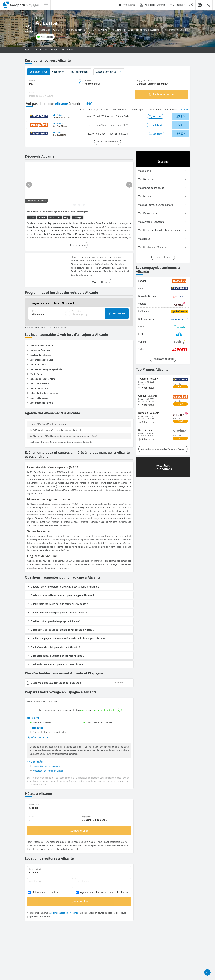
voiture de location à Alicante (64, 913)
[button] (49, 30)
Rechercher (119, 313)
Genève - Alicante (148, 396)
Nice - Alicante (146, 430)
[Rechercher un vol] (161, 94)
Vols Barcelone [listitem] (163, 179)
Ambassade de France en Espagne (49, 771)
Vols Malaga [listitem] (163, 196)
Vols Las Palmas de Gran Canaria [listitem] (163, 205)
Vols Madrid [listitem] (163, 171)
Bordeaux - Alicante (149, 413)
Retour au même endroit (45, 892)
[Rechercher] (79, 831)
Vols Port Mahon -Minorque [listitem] (163, 247)
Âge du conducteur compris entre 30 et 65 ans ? (106, 892)
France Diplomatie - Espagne (46, 766)
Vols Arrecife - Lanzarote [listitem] (163, 222)
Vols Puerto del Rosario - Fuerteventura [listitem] (163, 230)
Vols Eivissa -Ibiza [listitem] (163, 213)
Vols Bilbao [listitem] (163, 239)
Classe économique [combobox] (106, 72)
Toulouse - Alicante (148, 379)
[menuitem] (21, 5)
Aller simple (68, 303)
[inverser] (80, 82)
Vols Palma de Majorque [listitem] (163, 188)
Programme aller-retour (45, 303)
